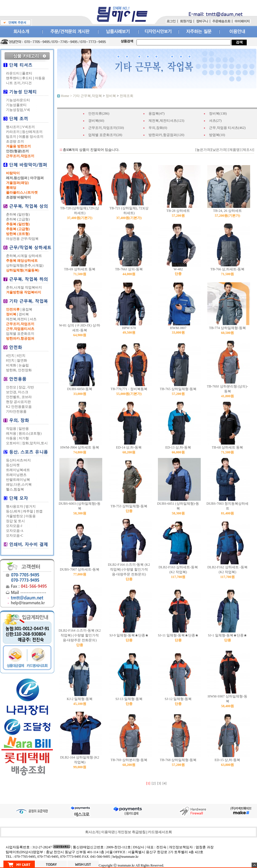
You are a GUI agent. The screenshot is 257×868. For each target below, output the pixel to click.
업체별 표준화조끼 (20, 334)
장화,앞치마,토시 (35, 443)
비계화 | (12, 365)
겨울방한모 (15, 516)
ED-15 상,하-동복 (228, 760)
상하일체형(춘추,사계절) (25, 265)
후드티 (27, 78)
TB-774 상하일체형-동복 (227, 328)
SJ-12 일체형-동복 (178, 699)
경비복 (24, 314)
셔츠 (33, 319)
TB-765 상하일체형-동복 (178, 389)
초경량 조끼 (15, 141)
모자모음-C (15, 536)
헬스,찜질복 (15, 489)
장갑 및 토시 (15, 521)
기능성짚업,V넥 (18, 110)
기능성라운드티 (18, 100)
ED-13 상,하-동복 (178, 447)
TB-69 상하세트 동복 (80, 269)
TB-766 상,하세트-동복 (227, 269)
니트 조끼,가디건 (19, 83)
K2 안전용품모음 (19, 407)
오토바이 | (14, 443)
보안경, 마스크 (17, 392)
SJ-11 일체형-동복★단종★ (178, 635)
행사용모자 (15, 506)
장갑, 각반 (26, 387)
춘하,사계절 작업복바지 (24, 287)
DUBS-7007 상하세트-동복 (80, 569)
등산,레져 (13, 511)
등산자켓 (13, 465)
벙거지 (31, 506)
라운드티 (13, 73)
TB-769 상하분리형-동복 (129, 760)
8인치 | (11, 360)
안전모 (11, 387)
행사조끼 (13, 127)
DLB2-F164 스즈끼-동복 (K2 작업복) (129, 569)
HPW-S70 (129, 328)
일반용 (24, 429)
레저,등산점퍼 (17, 178)
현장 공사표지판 (18, 402)
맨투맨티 (13, 78)
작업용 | (12, 429)
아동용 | (12, 438)
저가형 (24, 438)
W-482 (178, 269)
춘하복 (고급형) (18, 219)
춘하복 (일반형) (18, 214)
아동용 (40, 78)
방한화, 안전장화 (19, 370)
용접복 (27, 309)
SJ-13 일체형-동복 (129, 699)
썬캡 (39, 511)
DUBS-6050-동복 (80, 389)
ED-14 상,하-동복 (129, 447)
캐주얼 (28, 511)
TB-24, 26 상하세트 (227, 211)
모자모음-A (15, 531)
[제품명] (234, 150)
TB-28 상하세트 (178, 211)
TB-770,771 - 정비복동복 (129, 389)
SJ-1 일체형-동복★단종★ (227, 635)
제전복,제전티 (17, 319)
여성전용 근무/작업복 (22, 239)
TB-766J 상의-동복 (129, 269)
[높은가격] (203, 150)
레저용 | (12, 433)
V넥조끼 (28, 127)
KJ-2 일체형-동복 (80, 699)
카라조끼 (13, 132)
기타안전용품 (16, 411)
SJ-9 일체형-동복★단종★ (129, 635)
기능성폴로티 (16, 105)
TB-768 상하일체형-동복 (178, 760)
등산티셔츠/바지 (18, 460)
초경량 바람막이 (18, 197)
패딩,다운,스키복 (19, 484)
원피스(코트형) (30, 433)
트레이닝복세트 (18, 470)
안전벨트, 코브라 (19, 397)
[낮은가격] (219, 150)
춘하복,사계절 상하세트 (24, 256)
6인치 (21, 356)
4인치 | (11, 356)
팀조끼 (11, 137)
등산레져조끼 (32, 132)
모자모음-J (14, 526)
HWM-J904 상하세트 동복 (80, 447)
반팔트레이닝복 (18, 480)
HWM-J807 (178, 328)
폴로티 (27, 73)
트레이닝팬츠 (16, 475)
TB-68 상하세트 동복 (227, 447)
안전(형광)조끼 (17, 151)
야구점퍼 (37, 178)
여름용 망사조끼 (31, 137)
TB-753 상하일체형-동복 (129, 506)
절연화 (22, 360)
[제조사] (247, 150)
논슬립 (24, 365)
